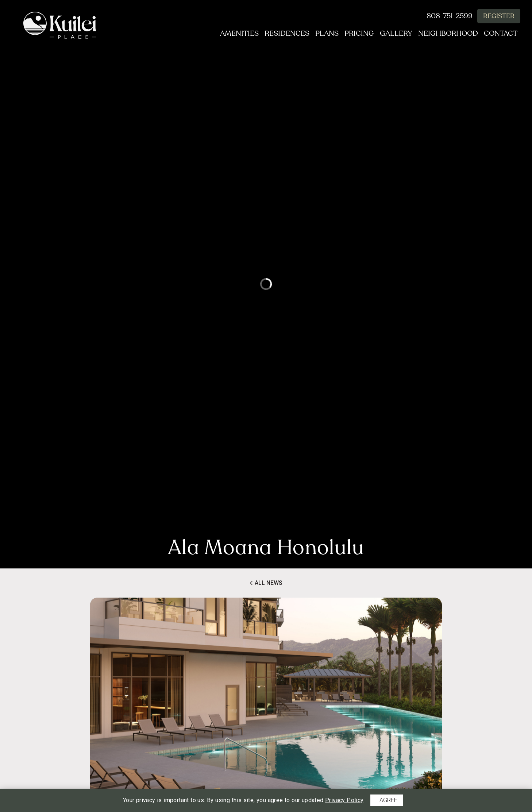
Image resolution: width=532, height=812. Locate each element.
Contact (501, 34)
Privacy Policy (344, 800)
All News (266, 583)
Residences (280, 34)
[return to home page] (60, 25)
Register (499, 16)
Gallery (393, 34)
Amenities (231, 34)
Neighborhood (447, 34)
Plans (321, 34)
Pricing (355, 34)
